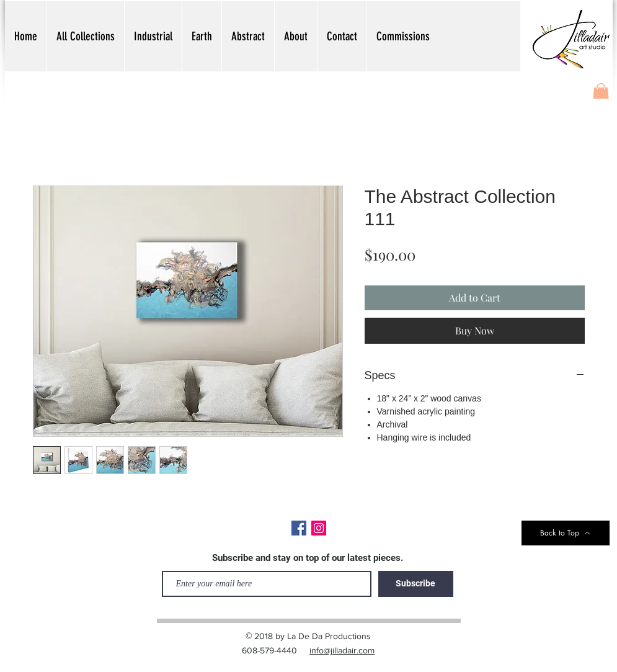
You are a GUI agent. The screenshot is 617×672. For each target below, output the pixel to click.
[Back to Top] (566, 533)
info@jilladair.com (342, 650)
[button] (601, 93)
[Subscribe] (416, 584)
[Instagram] (319, 528)
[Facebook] (299, 528)
